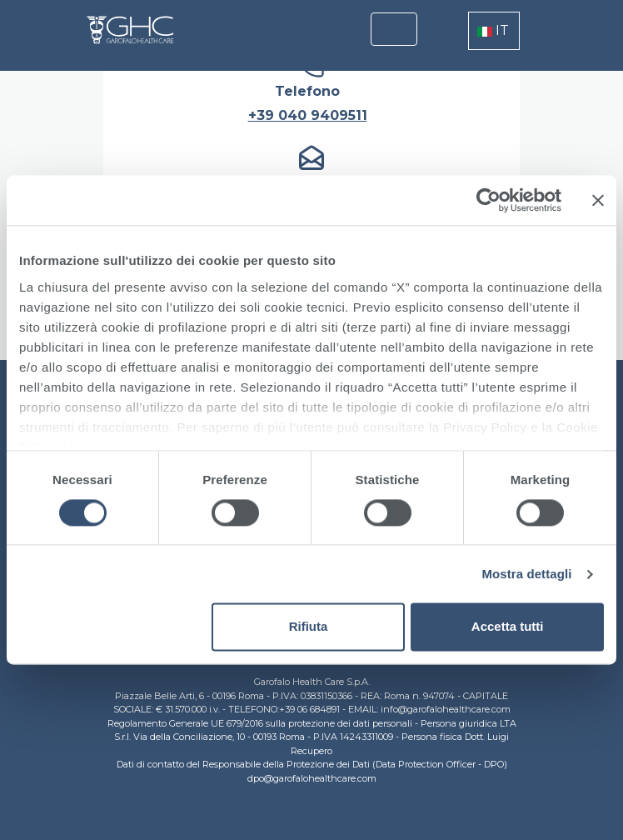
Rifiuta (309, 627)
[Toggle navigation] (394, 29)
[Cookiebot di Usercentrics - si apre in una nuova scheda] (488, 200)
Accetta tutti (508, 627)
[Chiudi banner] (598, 200)
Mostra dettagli (526, 574)
